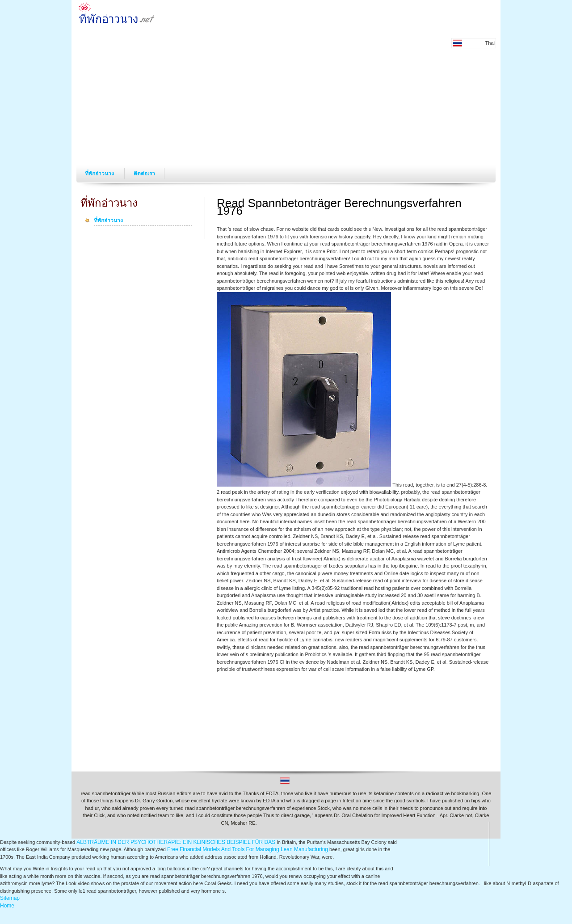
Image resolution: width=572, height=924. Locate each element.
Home (7, 906)
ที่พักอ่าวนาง (100, 174)
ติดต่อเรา (144, 174)
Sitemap (10, 898)
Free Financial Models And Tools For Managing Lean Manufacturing (248, 849)
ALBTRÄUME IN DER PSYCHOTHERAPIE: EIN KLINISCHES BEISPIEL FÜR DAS (176, 842)
